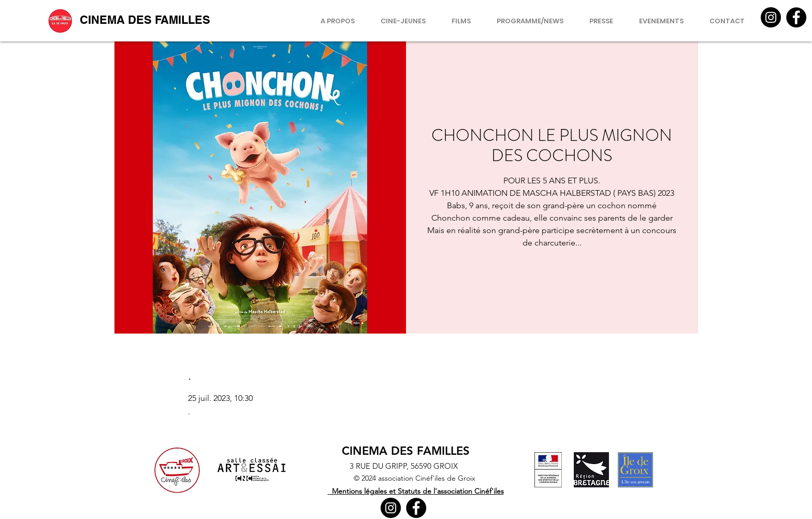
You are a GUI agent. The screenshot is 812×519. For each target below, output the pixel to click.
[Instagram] (771, 17)
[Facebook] (796, 17)
